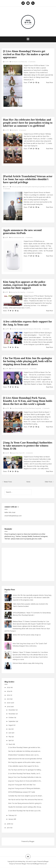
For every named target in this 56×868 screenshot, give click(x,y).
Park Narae (32, 408)
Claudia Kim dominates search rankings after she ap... (25, 807)
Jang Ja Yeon (22, 329)
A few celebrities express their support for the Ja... (24, 766)
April (10, 741)
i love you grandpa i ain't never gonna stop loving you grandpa (28, 187)
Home (28, 482)
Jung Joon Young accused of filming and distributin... (25, 788)
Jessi (26, 62)
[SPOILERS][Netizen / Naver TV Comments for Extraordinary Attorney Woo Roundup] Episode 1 (32, 614)
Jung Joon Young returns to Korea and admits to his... (25, 781)
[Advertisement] (28, 564)
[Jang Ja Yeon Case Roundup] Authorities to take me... (25, 777)
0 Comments (32, 62)
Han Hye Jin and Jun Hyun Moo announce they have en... (26, 800)
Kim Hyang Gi (30, 329)
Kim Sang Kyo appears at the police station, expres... (25, 762)
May (10, 737)
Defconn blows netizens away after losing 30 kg (28, 663)
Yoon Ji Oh (22, 453)
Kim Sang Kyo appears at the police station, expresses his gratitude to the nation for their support (25, 285)
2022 (9, 695)
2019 (9, 707)
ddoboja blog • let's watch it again (27, 862)
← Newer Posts (7, 482)
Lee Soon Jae (49, 187)
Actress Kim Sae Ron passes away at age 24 (27, 635)
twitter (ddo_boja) (10, 512)
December (12, 710)
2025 (9, 688)
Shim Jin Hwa (38, 329)
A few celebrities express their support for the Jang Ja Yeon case (28, 323)
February (12, 815)
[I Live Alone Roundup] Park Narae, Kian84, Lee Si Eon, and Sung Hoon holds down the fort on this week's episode (28, 401)
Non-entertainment (16, 238)
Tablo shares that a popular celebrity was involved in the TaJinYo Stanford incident (30, 605)
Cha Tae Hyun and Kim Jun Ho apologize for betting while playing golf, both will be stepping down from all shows (28, 361)
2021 (8, 699)
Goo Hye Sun (15, 329)
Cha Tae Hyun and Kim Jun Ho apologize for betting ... (25, 770)
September (12, 721)
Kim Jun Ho (25, 369)
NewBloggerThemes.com (40, 864)
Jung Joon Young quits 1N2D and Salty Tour (22, 785)
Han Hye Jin (14, 62)
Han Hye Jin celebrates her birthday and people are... (25, 751)
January (11, 819)
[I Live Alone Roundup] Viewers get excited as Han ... (25, 748)
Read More (50, 83)
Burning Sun (14, 292)
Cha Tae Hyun (18, 369)
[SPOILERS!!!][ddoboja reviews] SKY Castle (22, 792)
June (10, 733)
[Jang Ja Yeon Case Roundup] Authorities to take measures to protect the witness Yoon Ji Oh (28, 446)
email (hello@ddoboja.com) (13, 516)
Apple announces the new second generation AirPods (22, 232)
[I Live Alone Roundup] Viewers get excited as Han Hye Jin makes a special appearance (26, 54)
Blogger (32, 841)
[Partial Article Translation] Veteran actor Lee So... (24, 755)
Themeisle (18, 864)
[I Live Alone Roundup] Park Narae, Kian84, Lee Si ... (25, 774)
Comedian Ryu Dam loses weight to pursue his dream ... (26, 796)
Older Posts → (49, 482)
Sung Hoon (38, 408)
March (11, 744)
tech (23, 238)
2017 (8, 828)
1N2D (12, 369)
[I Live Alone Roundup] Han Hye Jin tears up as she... (25, 811)
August (11, 725)
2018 (9, 824)
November (12, 714)
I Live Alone (21, 62)
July (10, 729)
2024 (9, 691)
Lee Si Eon (25, 408)
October (11, 718)
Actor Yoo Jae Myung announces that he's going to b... (25, 803)
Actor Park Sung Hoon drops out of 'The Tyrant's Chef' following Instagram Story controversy (30, 645)
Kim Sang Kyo (22, 292)
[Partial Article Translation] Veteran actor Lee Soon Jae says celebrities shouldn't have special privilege (28, 179)
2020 (9, 703)
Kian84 (20, 408)
